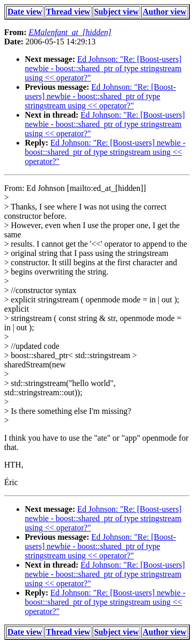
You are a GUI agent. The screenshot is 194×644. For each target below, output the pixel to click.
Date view (25, 12)
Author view (165, 12)
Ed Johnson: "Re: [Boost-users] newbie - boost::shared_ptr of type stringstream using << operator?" (103, 68)
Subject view (117, 12)
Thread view (68, 12)
